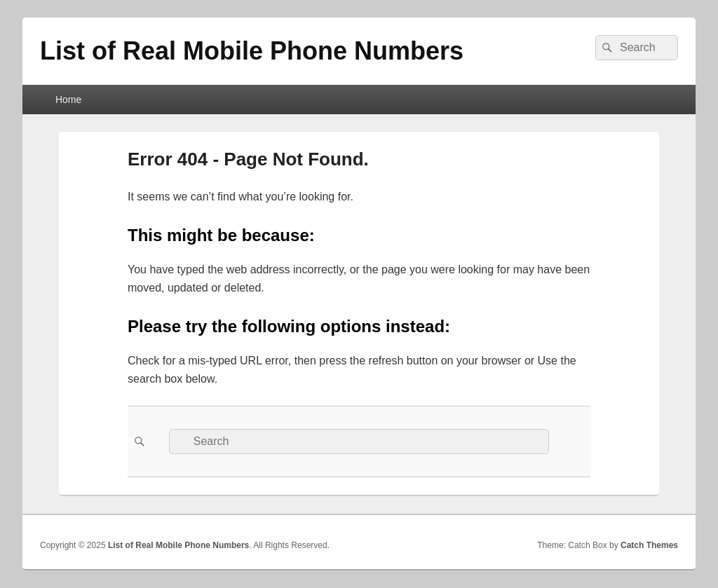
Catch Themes (649, 545)
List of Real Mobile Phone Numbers (252, 51)
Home (68, 100)
